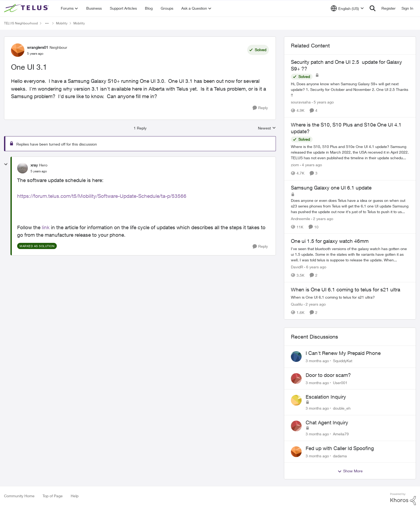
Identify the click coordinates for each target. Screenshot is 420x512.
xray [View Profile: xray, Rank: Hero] (34, 165)
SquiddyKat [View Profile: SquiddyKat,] (343, 361)
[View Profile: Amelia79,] (296, 426)
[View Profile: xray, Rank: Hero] (22, 168)
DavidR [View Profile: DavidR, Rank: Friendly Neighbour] (297, 267)
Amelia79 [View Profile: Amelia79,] (341, 434)
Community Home (19, 496)
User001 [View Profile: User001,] (340, 382)
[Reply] (260, 108)
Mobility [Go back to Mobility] (62, 23)
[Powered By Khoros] (403, 499)
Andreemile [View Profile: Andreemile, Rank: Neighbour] (301, 218)
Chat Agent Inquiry (327, 422)
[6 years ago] (315, 267)
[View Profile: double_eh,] (296, 400)
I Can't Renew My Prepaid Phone (343, 353)
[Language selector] (347, 8)
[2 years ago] (322, 218)
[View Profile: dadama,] (296, 452)
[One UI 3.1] (39, 171)
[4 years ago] (311, 165)
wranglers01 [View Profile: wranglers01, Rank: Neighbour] (38, 47)
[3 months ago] (317, 361)
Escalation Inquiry (326, 397)
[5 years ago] (323, 102)
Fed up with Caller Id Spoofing (340, 448)
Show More (350, 471)
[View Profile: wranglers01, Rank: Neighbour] (18, 50)
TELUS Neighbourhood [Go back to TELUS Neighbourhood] (21, 23)
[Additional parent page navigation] (47, 23)
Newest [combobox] (267, 128)
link (46, 227)
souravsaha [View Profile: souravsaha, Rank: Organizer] (301, 102)
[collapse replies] (6, 164)
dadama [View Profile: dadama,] (340, 456)
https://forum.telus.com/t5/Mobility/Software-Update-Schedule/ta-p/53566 (102, 196)
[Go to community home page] (27, 8)
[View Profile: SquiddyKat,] (296, 357)
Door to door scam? (328, 375)
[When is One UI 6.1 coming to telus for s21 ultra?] (350, 297)
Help (75, 496)
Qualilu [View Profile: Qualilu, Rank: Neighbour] (297, 304)
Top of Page (53, 496)
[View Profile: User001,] (296, 379)
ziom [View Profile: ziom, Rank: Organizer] (295, 165)
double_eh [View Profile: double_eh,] (342, 408)
